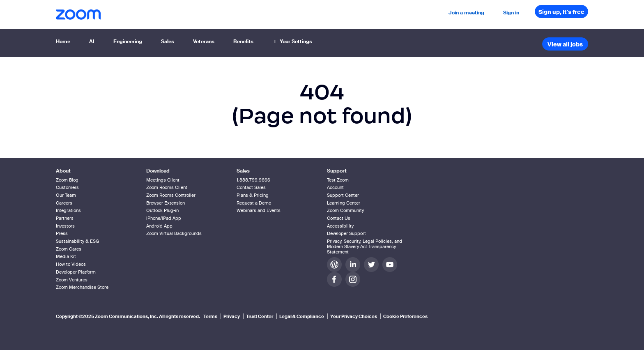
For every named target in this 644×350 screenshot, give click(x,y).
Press (62, 233)
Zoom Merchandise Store (82, 287)
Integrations (68, 210)
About (63, 171)
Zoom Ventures (72, 280)
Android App (159, 226)
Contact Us (339, 218)
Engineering (128, 41)
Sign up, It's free (561, 12)
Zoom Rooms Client (167, 187)
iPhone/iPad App (164, 218)
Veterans (204, 41)
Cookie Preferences (405, 316)
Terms (210, 316)
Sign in (511, 13)
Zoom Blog (67, 180)
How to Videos (71, 264)
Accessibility (340, 226)
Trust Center (260, 316)
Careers (64, 203)
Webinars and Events (259, 210)
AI (92, 41)
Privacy (232, 316)
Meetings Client (163, 180)
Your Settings (292, 41)
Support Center (343, 195)
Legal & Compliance (302, 316)
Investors (65, 226)
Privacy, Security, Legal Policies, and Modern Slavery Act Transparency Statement (365, 246)
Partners (65, 218)
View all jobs (565, 44)
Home (63, 41)
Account (335, 187)
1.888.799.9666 (253, 180)
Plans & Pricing (253, 195)
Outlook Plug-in (162, 210)
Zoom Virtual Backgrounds (174, 233)
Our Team (66, 195)
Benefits (243, 41)
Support (337, 171)
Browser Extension (166, 203)
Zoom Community (345, 210)
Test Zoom (338, 180)
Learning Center (344, 203)
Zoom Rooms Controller (171, 195)
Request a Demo (254, 203)
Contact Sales (251, 187)
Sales (168, 41)
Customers (67, 187)
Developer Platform (76, 272)
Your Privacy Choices (354, 316)
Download (158, 171)
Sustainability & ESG (77, 241)
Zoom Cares (69, 249)
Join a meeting (466, 13)
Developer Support (346, 233)
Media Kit (66, 256)
